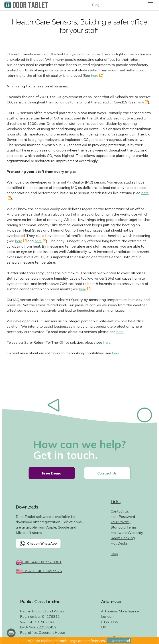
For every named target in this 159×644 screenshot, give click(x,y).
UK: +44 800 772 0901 (42, 562)
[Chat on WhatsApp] (49, 546)
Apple (51, 527)
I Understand (119, 641)
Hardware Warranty (127, 533)
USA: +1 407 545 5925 (42, 571)
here (95, 75)
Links (116, 502)
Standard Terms (124, 527)
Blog (96, 5)
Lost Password (123, 517)
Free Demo (52, 473)
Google (63, 527)
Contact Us (107, 473)
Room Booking (123, 538)
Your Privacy (121, 522)
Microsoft (23, 533)
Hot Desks (119, 543)
